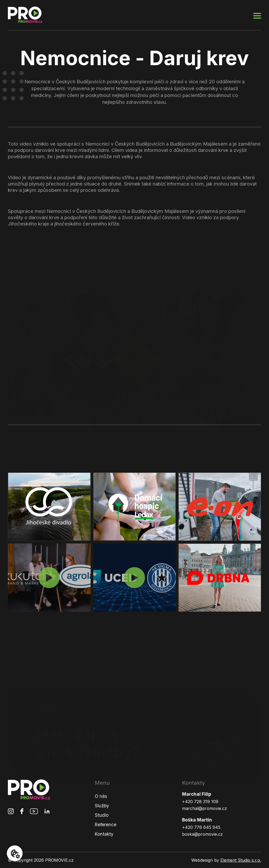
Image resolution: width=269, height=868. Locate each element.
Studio (102, 815)
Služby (102, 806)
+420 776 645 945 (201, 827)
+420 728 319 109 (200, 802)
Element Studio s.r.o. (241, 860)
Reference (106, 825)
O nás (101, 796)
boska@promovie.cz (202, 834)
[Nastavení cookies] (15, 853)
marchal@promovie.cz (205, 808)
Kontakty (104, 834)
